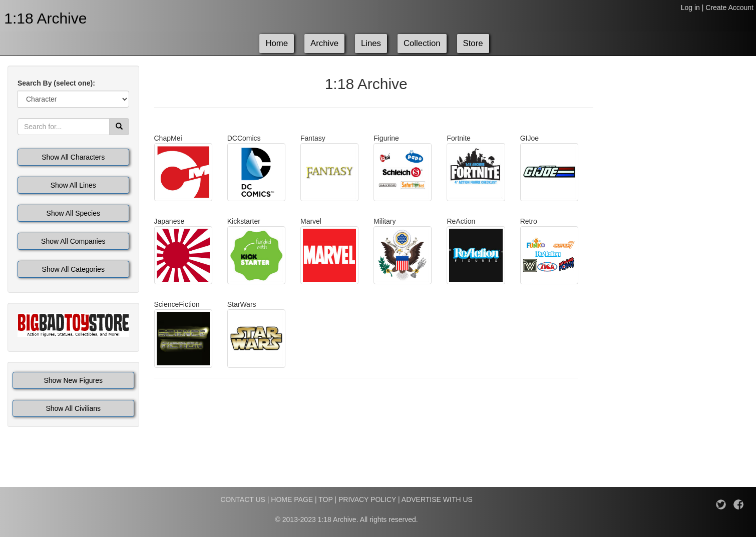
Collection (422, 43)
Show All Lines (73, 185)
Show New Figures (74, 380)
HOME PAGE (292, 499)
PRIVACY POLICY (367, 499)
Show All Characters (73, 157)
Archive (324, 43)
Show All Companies (73, 241)
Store (473, 43)
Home (277, 43)
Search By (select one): (56, 83)
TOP (325, 499)
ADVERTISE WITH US (437, 499)
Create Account (729, 8)
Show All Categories (73, 269)
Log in (690, 8)
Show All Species (73, 213)
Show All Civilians (73, 408)
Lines (371, 43)
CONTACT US (243, 499)
